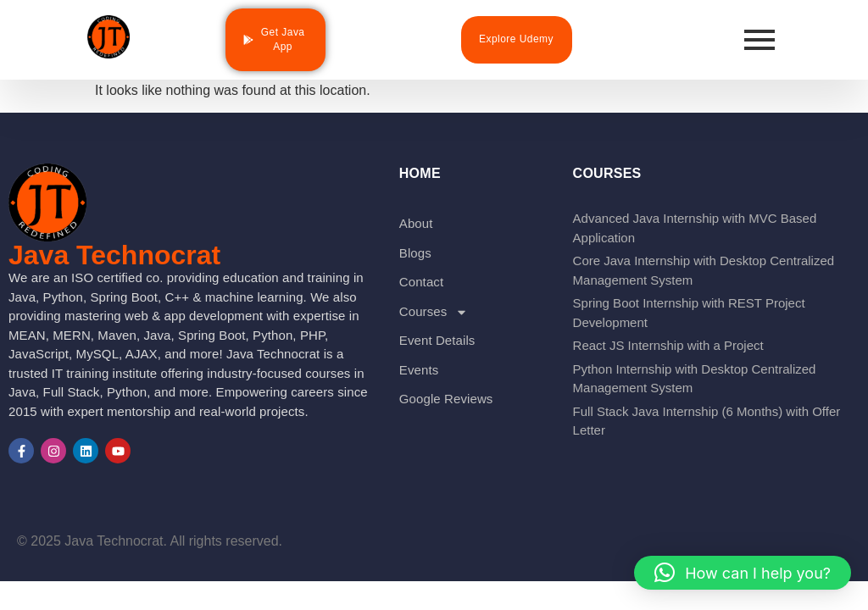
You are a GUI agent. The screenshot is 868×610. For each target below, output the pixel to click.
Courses (434, 312)
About (416, 223)
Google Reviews (446, 399)
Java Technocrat (114, 255)
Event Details (437, 340)
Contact (421, 282)
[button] (743, 573)
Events (419, 370)
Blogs (415, 253)
